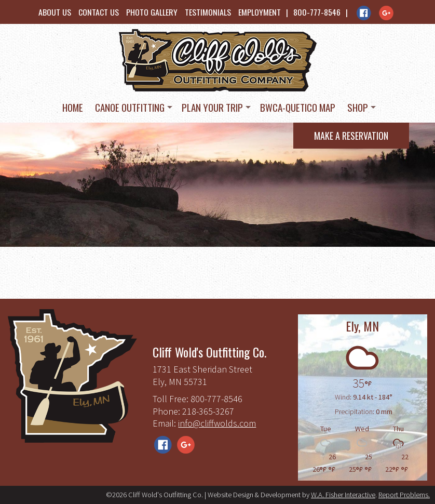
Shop (358, 107)
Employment (260, 12)
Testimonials (208, 12)
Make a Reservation (351, 136)
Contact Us (99, 12)
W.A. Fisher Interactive (343, 495)
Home (73, 107)
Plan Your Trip (212, 107)
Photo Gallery (152, 12)
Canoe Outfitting (130, 107)
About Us (55, 12)
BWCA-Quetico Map (298, 107)
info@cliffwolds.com (217, 423)
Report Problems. (404, 495)
